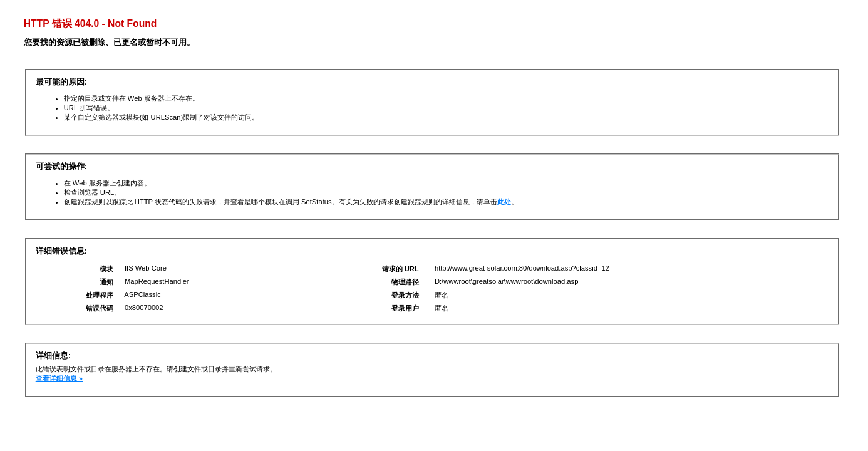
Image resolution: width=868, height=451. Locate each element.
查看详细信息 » (59, 378)
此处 (504, 202)
